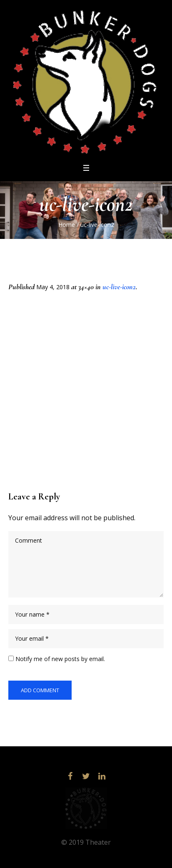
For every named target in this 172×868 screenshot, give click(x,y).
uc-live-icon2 (119, 287)
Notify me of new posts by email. (60, 659)
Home (67, 225)
